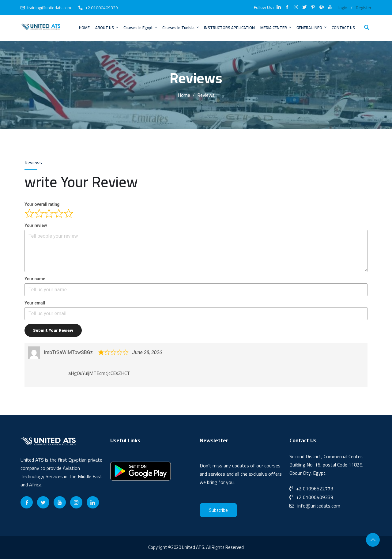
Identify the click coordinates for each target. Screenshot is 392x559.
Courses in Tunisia (181, 28)
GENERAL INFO (312, 28)
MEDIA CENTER (276, 28)
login (343, 8)
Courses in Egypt (141, 28)
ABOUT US (107, 28)
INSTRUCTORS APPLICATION (229, 28)
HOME (84, 28)
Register (364, 8)
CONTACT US (343, 28)
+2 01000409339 (102, 8)
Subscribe (218, 510)
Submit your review (53, 330)
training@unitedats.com (49, 8)
